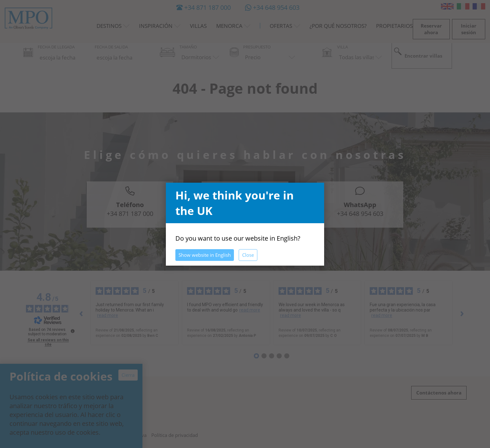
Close (248, 255)
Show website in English (205, 255)
